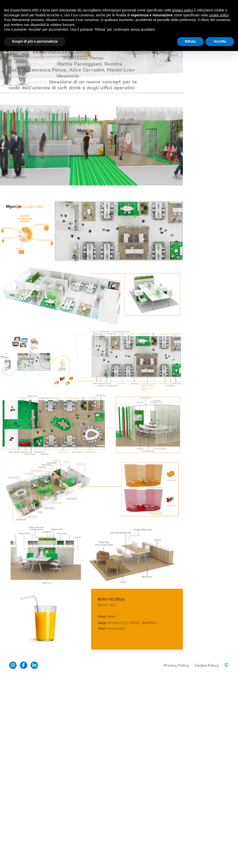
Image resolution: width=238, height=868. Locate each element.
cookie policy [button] (219, 15)
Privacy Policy (176, 854)
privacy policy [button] (183, 10)
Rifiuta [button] (190, 41)
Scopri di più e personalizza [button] (35, 41)
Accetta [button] (220, 41)
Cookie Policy (206, 854)
